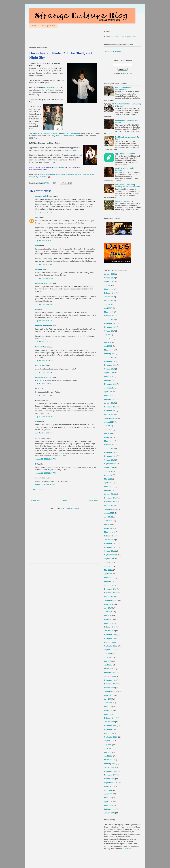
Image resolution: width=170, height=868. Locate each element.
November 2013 (110, 456)
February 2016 (110, 380)
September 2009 (111, 646)
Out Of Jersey (41, 366)
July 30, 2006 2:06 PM (44, 304)
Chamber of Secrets (51, 133)
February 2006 (110, 809)
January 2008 (110, 722)
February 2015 (110, 399)
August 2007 (109, 741)
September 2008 (111, 691)
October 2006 (110, 779)
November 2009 (110, 638)
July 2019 (108, 285)
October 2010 (110, 597)
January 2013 (110, 494)
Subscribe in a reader (113, 51)
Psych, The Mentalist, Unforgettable (123, 88)
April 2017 (108, 346)
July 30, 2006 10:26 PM (44, 361)
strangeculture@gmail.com (126, 37)
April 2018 (108, 308)
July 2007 (108, 745)
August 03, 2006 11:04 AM (45, 473)
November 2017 (110, 327)
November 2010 (110, 593)
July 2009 (108, 653)
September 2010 (111, 600)
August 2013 (109, 468)
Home (34, 26)
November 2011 (110, 547)
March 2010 (109, 623)
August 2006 (109, 786)
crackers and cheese (44, 196)
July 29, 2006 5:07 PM (44, 212)
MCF (37, 217)
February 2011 (110, 581)
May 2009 (108, 661)
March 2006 (109, 805)
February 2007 (110, 764)
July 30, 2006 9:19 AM (44, 264)
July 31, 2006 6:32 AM (44, 372)
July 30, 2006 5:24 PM (44, 342)
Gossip (31, 177)
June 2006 (108, 794)
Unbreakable (72, 150)
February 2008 (110, 718)
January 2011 (110, 585)
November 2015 (110, 384)
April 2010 (108, 619)
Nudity (36, 177)
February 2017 (110, 354)
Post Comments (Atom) (70, 508)
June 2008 (108, 703)
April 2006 (108, 802)
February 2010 (110, 627)
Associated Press (49, 87)
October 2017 (110, 331)
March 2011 (109, 578)
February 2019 (110, 293)
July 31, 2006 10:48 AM (44, 417)
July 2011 (108, 562)
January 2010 (110, 631)
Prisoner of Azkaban (70, 133)
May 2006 (108, 798)
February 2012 (110, 536)
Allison (62, 167)
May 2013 (108, 479)
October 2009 (110, 642)
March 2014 (109, 441)
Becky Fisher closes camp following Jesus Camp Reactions (128, 186)
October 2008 (110, 688)
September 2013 (111, 464)
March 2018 (109, 312)
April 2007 (108, 756)
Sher (37, 389)
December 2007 (110, 726)
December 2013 (110, 452)
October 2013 (110, 460)
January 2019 (110, 297)
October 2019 (110, 278)
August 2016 (109, 373)
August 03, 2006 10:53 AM (45, 459)
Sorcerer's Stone (36, 133)
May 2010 (108, 615)
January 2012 (110, 540)
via (37, 95)
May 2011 (108, 570)
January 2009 (110, 676)
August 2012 (109, 513)
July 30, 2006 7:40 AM (44, 241)
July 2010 (108, 608)
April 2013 (108, 483)
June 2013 (108, 475)
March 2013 (109, 486)
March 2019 (109, 289)
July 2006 (108, 790)
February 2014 (110, 445)
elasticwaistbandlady (44, 283)
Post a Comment (39, 490)
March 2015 (109, 395)
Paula (38, 246)
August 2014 (109, 422)
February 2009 (110, 672)
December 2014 (110, 407)
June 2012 (108, 521)
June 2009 (108, 657)
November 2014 (110, 411)
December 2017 (110, 323)
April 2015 (108, 392)
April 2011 (108, 574)
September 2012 (111, 509)
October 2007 (110, 733)
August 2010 (109, 604)
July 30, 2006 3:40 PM (44, 321)
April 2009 (108, 665)
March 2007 (109, 760)
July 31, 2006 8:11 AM (44, 395)
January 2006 (110, 813)
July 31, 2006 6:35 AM (44, 384)
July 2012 (108, 517)
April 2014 (108, 437)
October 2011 (110, 551)
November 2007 (110, 729)
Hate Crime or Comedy (124, 201)
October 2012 (110, 505)
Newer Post (36, 500)
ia (54, 162)
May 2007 (108, 752)
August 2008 (109, 695)
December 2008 (110, 680)
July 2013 (108, 471)
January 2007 (110, 767)
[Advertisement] (60, 36)
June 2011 (108, 566)
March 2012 (109, 532)
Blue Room (62, 456)
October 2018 (110, 301)
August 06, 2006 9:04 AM (45, 485)
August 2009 (109, 650)
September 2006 (111, 783)
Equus (58, 174)
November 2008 (110, 684)
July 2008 (108, 699)
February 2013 (110, 490)
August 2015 (109, 388)
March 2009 (109, 669)
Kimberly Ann (41, 347)
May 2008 (108, 707)
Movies (92, 174)
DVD (67, 174)
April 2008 (108, 710)
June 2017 (108, 339)
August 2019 (109, 282)
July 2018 (108, 304)
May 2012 (108, 524)
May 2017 (108, 342)
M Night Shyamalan (83, 174)
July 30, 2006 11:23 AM (44, 278)
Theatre (63, 174)
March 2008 (109, 714)
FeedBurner (128, 73)
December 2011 (110, 543)
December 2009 (110, 634)
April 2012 (108, 528)
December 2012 (110, 498)
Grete (55, 167)
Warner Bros (73, 174)
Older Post (94, 500)
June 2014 (108, 430)
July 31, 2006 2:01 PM (44, 433)
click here (128, 849)
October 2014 (110, 414)
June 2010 (108, 612)
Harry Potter (41, 174)
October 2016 (110, 369)
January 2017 (110, 357)
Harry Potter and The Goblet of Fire (64, 136)
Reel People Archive (48, 26)
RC (36, 309)
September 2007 (111, 737)
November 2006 (110, 775)
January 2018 (110, 320)
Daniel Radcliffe (50, 174)
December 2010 (110, 589)
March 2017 (109, 350)
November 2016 (110, 365)
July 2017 (108, 335)
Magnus (38, 269)
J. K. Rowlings (43, 177)
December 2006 (110, 771)
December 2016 (110, 361)
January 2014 (110, 449)
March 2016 (109, 376)
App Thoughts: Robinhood (125, 154)
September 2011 (111, 555)
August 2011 (109, 559)
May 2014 (108, 433)
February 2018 (110, 316)
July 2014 (108, 426)
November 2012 (110, 502)
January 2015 (110, 403)
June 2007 (108, 748)
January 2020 (110, 274)
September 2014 (111, 418)
